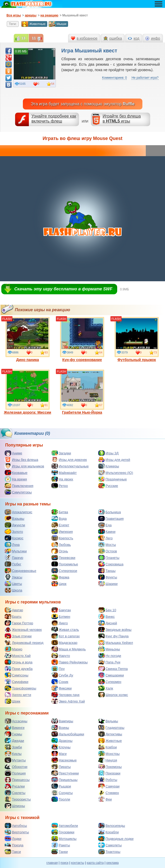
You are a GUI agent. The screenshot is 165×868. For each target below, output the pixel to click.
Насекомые (64, 760)
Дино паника (28, 339)
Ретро (60, 486)
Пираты (61, 767)
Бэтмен (61, 616)
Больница (110, 512)
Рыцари (61, 786)
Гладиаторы (111, 728)
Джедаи (14, 741)
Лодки (13, 839)
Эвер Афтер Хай (68, 701)
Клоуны (61, 747)
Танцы (107, 571)
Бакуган (61, 610)
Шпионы (15, 806)
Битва (60, 512)
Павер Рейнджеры (70, 662)
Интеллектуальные (70, 466)
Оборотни (16, 767)
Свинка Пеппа (113, 669)
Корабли (108, 832)
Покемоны (110, 767)
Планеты (109, 558)
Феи (105, 799)
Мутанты (15, 760)
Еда (105, 525)
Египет (60, 525)
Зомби (13, 747)
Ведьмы (108, 721)
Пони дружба (19, 669)
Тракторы (109, 852)
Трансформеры (20, 688)
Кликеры (109, 466)
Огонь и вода (19, 662)
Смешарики (111, 675)
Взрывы (14, 518)
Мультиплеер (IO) (116, 473)
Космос (14, 538)
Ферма (60, 577)
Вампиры (62, 721)
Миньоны (109, 649)
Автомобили (65, 826)
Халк (106, 688)
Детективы (110, 734)
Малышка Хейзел (116, 643)
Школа (14, 590)
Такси (13, 852)
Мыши (57, 24)
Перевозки (63, 558)
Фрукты (108, 577)
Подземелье (65, 564)
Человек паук (65, 695)
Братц (13, 616)
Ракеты (61, 845)
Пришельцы (64, 780)
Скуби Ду (62, 675)
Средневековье (21, 571)
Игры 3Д (108, 453)
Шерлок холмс (113, 695)
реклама (112, 863)
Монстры (109, 754)
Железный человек (23, 629)
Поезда (14, 845)
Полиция (15, 773)
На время (16, 479)
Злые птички (18, 636)
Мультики (16, 551)
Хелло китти (18, 695)
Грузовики (63, 832)
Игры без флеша (21, 460)
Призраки (109, 773)
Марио (14, 649)
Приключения (19, 486)
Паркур (14, 558)
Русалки (15, 786)
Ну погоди (110, 656)
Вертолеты (17, 832)
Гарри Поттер (19, 623)
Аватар (14, 610)
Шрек (12, 701)
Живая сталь (65, 629)
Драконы (62, 741)
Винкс (106, 616)
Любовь (61, 545)
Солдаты (62, 793)
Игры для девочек (69, 460)
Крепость (62, 538)
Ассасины (16, 721)
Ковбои (108, 747)
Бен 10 (107, 610)
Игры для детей (114, 460)
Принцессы (17, 780)
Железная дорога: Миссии (28, 392)
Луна (12, 545)
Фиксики (62, 688)
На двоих (62, 479)
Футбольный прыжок (137, 339)
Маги (59, 754)
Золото (14, 531)
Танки (60, 852)
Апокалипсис (18, 512)
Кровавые (16, 473)
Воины (60, 728)
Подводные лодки (116, 839)
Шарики (108, 584)
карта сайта (95, 863)
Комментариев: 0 (114, 78)
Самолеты (110, 845)
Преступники (65, 773)
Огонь (60, 551)
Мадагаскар (64, 643)
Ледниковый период (24, 643)
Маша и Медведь (69, 649)
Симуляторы (18, 492)
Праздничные (113, 479)
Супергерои (64, 571)
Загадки (61, 453)
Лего (105, 538)
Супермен (110, 682)
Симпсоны (16, 675)
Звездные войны (115, 629)
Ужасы (14, 577)
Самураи (109, 786)
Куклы (13, 754)
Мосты (107, 545)
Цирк (59, 584)
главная (52, 863)
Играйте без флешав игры (122, 119)
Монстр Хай (18, 656)
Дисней (108, 623)
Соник (60, 682)
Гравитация (111, 518)
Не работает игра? (145, 78)
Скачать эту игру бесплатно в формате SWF (63, 289)
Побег (13, 564)
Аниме (13, 453)
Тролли (61, 799)
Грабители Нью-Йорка (82, 392)
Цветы (13, 584)
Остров (108, 551)
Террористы (18, 799)
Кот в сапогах (66, 636)
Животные (33, 24)
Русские (108, 486)
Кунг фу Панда (113, 636)
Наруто (61, 656)
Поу (58, 669)
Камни (107, 531)
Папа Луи (109, 662)
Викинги (15, 728)
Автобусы (16, 826)
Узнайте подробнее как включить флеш (54, 119)
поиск (64, 863)
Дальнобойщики (68, 734)
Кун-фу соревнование (82, 339)
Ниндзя (108, 760)
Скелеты (15, 793)
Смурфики (16, 682)
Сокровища (111, 564)
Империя (62, 531)
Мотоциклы (64, 839)
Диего (60, 623)
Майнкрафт (64, 473)
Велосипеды (112, 826)
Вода (59, 518)
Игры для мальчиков (24, 466)
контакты (78, 863)
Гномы (13, 734)
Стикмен (109, 793)
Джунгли (15, 525)
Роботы (108, 780)
